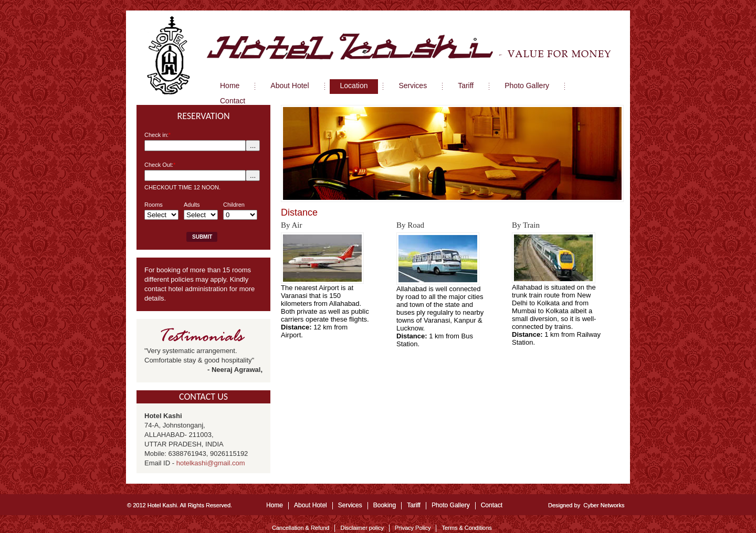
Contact (492, 505)
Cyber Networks (604, 505)
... (253, 146)
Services (350, 505)
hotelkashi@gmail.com (211, 463)
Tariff (414, 505)
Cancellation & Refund (301, 528)
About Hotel (311, 505)
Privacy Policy (413, 528)
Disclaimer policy (362, 528)
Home (275, 505)
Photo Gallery (451, 505)
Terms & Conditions (466, 528)
